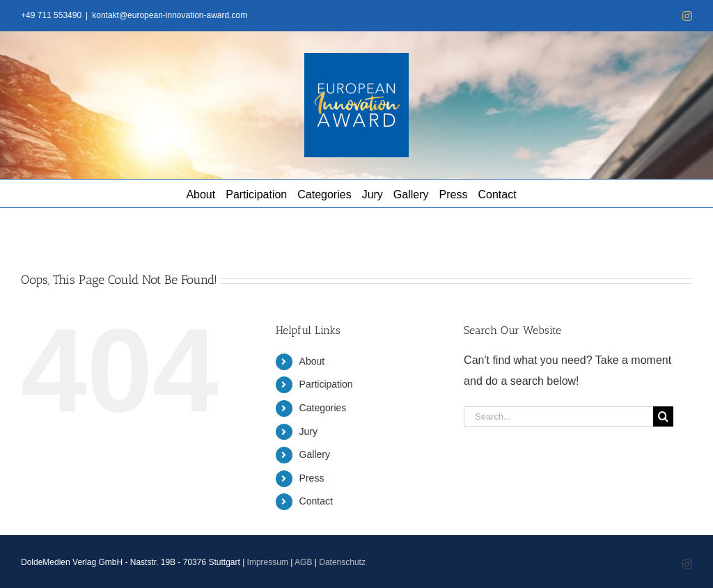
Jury (308, 431)
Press (312, 478)
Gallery (315, 454)
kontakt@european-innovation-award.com (170, 15)
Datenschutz (342, 562)
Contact (316, 501)
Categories (323, 408)
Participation (326, 384)
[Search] (663, 416)
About (312, 361)
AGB (303, 562)
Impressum (268, 562)
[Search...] (558, 416)
